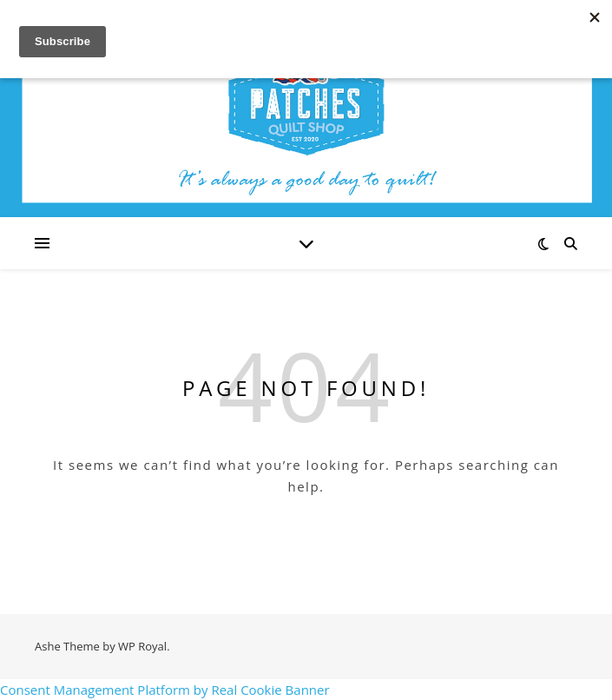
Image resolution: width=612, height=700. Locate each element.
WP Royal (142, 646)
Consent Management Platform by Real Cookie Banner (165, 690)
